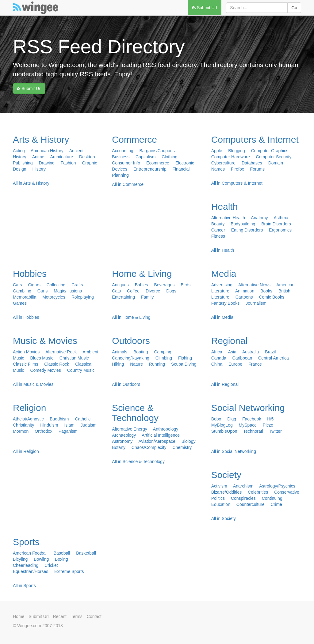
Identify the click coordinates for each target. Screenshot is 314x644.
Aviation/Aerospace (157, 441)
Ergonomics (280, 230)
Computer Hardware (231, 157)
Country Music (81, 370)
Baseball (62, 553)
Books (266, 291)
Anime (38, 157)
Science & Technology (135, 413)
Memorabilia (25, 297)
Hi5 (270, 419)
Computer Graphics (270, 151)
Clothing (169, 157)
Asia (232, 352)
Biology (189, 441)
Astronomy (122, 441)
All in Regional (225, 384)
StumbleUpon (224, 431)
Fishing (185, 358)
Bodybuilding (243, 224)
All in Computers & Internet (237, 183)
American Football (30, 553)
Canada (219, 358)
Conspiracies (243, 498)
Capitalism (146, 157)
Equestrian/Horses (31, 571)
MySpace (248, 425)
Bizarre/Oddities (227, 492)
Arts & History (41, 139)
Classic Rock (57, 364)
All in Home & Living (131, 317)
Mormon (21, 431)
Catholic (83, 419)
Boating (141, 352)
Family (147, 297)
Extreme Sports (69, 571)
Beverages (164, 285)
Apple (217, 151)
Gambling (22, 291)
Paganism (68, 431)
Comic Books (271, 297)
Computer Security (274, 157)
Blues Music (42, 358)
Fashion (68, 163)
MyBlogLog (222, 425)
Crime (276, 504)
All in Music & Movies (33, 384)
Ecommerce (158, 163)
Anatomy (259, 218)
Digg (232, 419)
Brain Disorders (276, 224)
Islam (69, 425)
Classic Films (25, 364)
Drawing (47, 163)
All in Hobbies (26, 317)
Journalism (256, 303)
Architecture (62, 157)
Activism (219, 486)
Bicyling (20, 559)
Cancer (218, 230)
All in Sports (24, 586)
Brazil (270, 352)
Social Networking (248, 408)
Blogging (237, 151)
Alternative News (254, 285)
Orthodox (44, 431)
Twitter (275, 431)
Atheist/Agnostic (28, 419)
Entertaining (123, 297)
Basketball (86, 553)
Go (294, 8)
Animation (245, 291)
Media (224, 274)
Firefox (237, 169)
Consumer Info (126, 163)
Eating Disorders (247, 230)
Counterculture (251, 504)
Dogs (171, 291)
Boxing (61, 559)
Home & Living (142, 274)
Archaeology (124, 435)
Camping (163, 352)
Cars (17, 285)
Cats (116, 291)
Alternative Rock (61, 352)
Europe (235, 364)
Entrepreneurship (150, 169)
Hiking (118, 364)
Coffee (133, 291)
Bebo (216, 419)
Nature (136, 364)
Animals (120, 352)
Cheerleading (26, 565)
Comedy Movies (45, 370)
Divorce (153, 291)
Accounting (123, 151)
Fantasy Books (226, 303)
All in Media (222, 317)
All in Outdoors (126, 384)
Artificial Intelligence (161, 435)
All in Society (224, 518)
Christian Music (74, 358)
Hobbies (30, 274)
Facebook (252, 419)
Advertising (222, 285)
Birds (186, 285)
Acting (19, 151)
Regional (229, 341)
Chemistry (182, 447)
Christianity (23, 425)
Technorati (253, 431)
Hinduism (49, 425)
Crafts (77, 285)
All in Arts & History (31, 183)
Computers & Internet (255, 139)
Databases (252, 163)
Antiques (120, 285)
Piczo (268, 425)
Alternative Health (228, 218)
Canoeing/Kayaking (130, 358)
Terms (77, 616)
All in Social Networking (234, 451)
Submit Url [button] (29, 89)
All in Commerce (128, 184)
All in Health (223, 250)
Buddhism (59, 419)
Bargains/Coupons (157, 151)
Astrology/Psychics (277, 486)
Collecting (56, 285)
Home (19, 616)
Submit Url (205, 8)
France (255, 364)
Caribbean (242, 358)
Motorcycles (54, 297)
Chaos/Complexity (149, 447)
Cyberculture (223, 163)
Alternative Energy (129, 429)
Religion (29, 408)
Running (157, 364)
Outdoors (131, 341)
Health (225, 207)
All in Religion (26, 451)
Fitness (218, 236)
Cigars (34, 285)
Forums (257, 169)
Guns (42, 291)
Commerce (134, 139)
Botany (119, 447)
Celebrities (258, 492)
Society (226, 475)
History (39, 169)
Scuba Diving (184, 364)
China (217, 364)
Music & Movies (45, 341)
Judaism (89, 425)
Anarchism (243, 486)
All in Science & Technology (138, 461)
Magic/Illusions (68, 291)
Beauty (218, 224)
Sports (26, 542)
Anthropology (166, 429)
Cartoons (244, 297)
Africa (217, 352)
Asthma (281, 218)
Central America (274, 358)
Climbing (164, 358)
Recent (60, 616)
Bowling (41, 559)
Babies (142, 285)
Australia (251, 352)
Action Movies (26, 352)
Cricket (51, 565)
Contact (94, 616)
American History (47, 151)
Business (121, 157)
